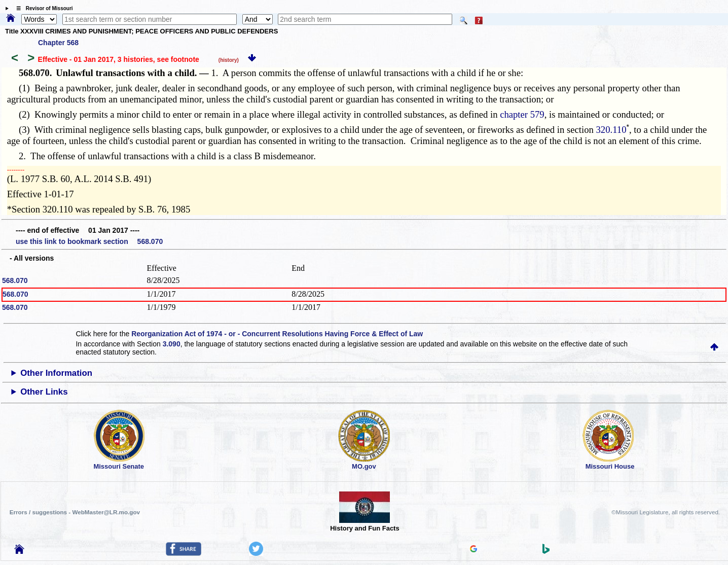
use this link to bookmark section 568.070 (89, 241)
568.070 (15, 280)
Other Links (44, 392)
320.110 (611, 130)
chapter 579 (522, 114)
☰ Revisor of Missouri (42, 8)
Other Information (56, 373)
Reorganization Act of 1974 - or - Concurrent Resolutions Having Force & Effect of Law (277, 334)
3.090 (172, 344)
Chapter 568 (58, 43)
